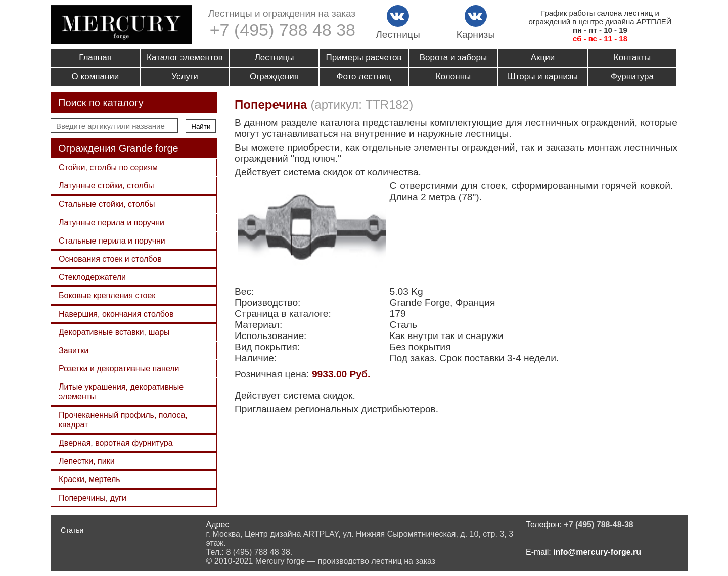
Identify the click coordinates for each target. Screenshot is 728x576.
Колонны (453, 77)
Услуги (185, 77)
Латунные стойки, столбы (106, 186)
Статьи (72, 530)
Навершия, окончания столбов (116, 314)
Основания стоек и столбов (110, 259)
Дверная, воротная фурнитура (116, 443)
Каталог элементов (185, 57)
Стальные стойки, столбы (107, 204)
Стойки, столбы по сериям (108, 167)
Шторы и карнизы (543, 77)
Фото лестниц (363, 77)
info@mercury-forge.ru (597, 552)
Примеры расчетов (364, 57)
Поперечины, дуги (93, 498)
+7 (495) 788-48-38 (598, 525)
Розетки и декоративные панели (119, 369)
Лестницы (275, 57)
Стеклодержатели (92, 277)
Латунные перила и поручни (111, 223)
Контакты (632, 57)
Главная (95, 57)
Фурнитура (632, 77)
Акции (543, 57)
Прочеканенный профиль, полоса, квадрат (123, 420)
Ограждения (274, 77)
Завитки (74, 350)
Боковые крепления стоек (107, 295)
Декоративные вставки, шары (114, 332)
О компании (96, 77)
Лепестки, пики (87, 461)
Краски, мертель (89, 479)
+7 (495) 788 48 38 (283, 30)
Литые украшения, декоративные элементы (121, 392)
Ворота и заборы (453, 57)
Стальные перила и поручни (112, 241)
